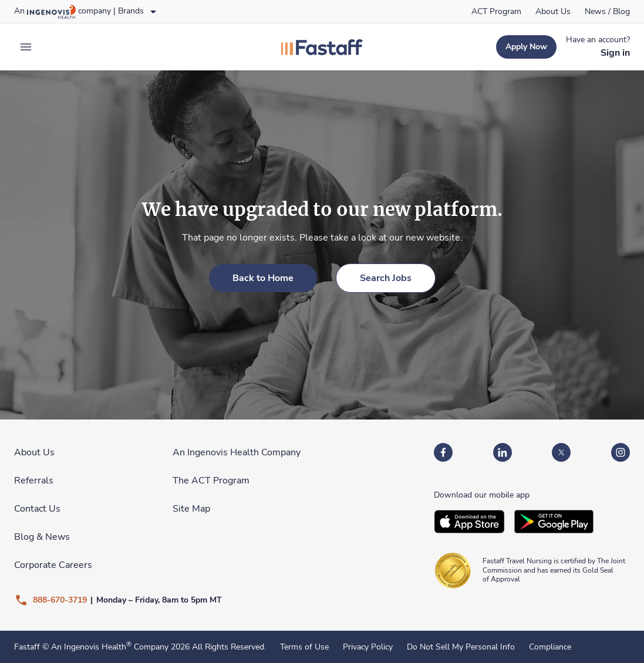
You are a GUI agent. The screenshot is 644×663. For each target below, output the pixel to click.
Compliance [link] (550, 647)
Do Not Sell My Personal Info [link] (461, 647)
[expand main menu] (26, 47)
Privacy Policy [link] (368, 647)
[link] (496, 12)
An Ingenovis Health (90, 647)
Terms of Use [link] (304, 647)
